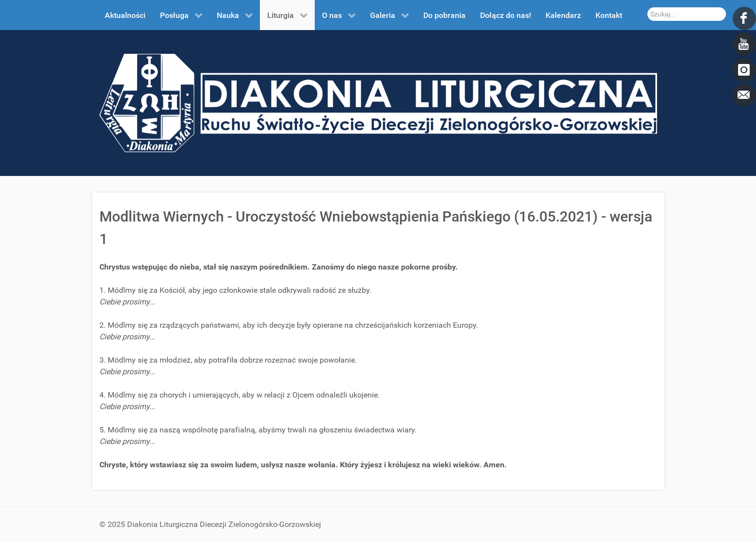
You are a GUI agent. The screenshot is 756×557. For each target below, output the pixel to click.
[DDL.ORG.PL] (378, 103)
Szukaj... (648, 8)
